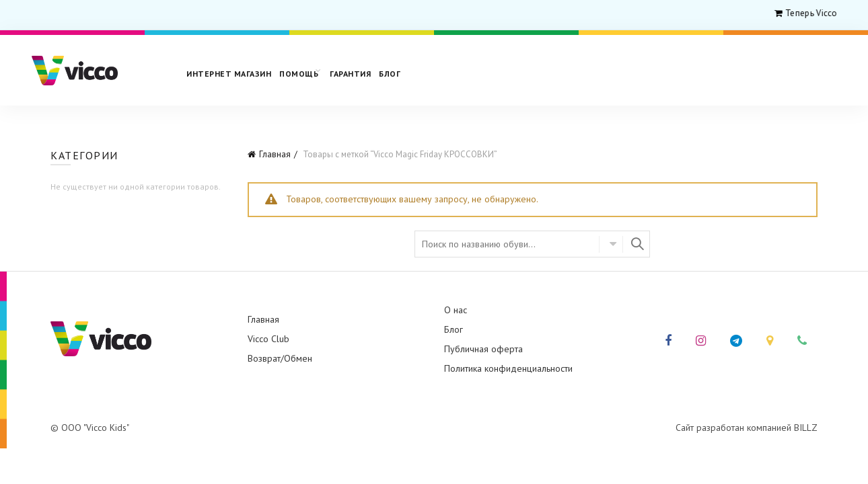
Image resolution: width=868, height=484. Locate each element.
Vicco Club (268, 339)
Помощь (299, 74)
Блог (390, 74)
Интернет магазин (229, 74)
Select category (611, 244)
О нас (456, 310)
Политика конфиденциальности (508, 368)
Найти (637, 244)
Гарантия (350, 74)
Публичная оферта (483, 349)
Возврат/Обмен (280, 358)
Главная (275, 154)
